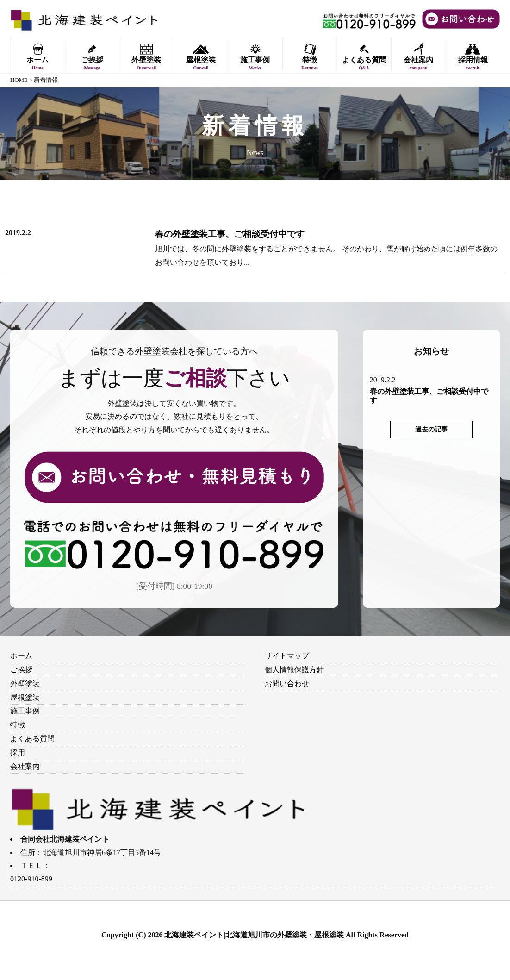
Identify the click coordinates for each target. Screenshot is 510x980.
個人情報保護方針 (294, 670)
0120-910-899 (31, 879)
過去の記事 (431, 429)
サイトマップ (287, 656)
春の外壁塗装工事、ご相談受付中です (230, 234)
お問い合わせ (287, 684)
